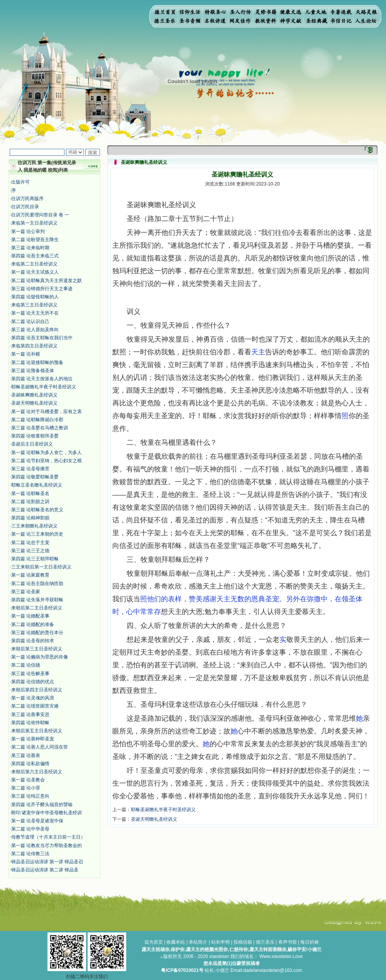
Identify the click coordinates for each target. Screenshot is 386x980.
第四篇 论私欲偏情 (30, 764)
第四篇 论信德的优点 (33, 682)
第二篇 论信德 (26, 665)
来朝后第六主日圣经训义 (37, 772)
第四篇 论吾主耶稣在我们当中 (42, 338)
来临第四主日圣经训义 (34, 346)
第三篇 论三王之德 (30, 551)
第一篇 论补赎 (26, 354)
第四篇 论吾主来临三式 (35, 256)
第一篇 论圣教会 (28, 780)
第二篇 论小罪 (26, 788)
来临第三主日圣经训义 (34, 305)
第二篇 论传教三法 (30, 854)
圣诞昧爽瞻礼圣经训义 (34, 395)
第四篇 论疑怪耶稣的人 (35, 297)
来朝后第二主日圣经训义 (37, 608)
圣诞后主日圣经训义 (32, 444)
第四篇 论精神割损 (30, 518)
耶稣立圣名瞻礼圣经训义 (37, 485)
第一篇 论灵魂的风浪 (33, 698)
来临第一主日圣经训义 (34, 223)
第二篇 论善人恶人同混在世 (40, 747)
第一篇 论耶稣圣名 (30, 493)
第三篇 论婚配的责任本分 (37, 633)
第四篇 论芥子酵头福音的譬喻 (42, 805)
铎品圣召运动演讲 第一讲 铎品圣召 (47, 862)
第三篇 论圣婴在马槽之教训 (40, 428)
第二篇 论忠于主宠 (30, 543)
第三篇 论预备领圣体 (33, 371)
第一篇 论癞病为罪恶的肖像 (40, 657)
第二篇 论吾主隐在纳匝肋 (37, 584)
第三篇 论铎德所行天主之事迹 (42, 289)
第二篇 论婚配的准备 (33, 624)
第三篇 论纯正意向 (30, 796)
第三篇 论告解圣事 (30, 674)
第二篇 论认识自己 (30, 322)
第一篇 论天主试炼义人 (35, 272)
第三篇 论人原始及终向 (35, 330)
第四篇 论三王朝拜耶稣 (35, 559)
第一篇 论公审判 (28, 231)
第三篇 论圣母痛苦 (30, 469)
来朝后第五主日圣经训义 (37, 731)
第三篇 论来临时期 (30, 248)
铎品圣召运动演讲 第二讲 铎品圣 (45, 870)
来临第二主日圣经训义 (34, 264)
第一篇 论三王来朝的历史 (37, 534)
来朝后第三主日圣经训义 (37, 649)
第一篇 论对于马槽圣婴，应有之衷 (47, 412)
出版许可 (20, 182)
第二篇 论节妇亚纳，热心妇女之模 (47, 461)
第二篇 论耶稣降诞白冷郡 (37, 420)
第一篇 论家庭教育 (30, 575)
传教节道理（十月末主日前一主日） (48, 837)
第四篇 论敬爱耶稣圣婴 (35, 477)
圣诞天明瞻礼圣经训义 (34, 403)
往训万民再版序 (27, 199)
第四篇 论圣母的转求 (33, 641)
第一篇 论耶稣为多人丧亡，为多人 (47, 453)
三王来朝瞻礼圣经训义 (34, 526)
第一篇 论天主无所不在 (35, 313)
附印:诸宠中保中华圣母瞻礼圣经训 (47, 813)
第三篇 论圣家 (26, 592)
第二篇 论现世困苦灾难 (35, 706)
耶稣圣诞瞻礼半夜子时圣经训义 (44, 387)
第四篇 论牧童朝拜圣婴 (35, 436)
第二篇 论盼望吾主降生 (35, 240)
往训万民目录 (25, 207)
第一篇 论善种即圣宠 (33, 739)
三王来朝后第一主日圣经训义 (41, 567)
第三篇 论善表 (26, 755)
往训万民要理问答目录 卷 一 (40, 215)
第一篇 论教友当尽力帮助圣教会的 (47, 846)
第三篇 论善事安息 (30, 715)
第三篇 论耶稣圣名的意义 (37, 510)
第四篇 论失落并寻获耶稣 (37, 600)
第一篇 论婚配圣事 (30, 616)
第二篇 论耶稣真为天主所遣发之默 (47, 281)
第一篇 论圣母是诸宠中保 (37, 821)
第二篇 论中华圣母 (30, 829)
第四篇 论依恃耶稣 (30, 723)
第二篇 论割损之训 (30, 502)
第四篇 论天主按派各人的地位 (42, 379)
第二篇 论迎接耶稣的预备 (37, 362)
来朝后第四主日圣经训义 (37, 690)
